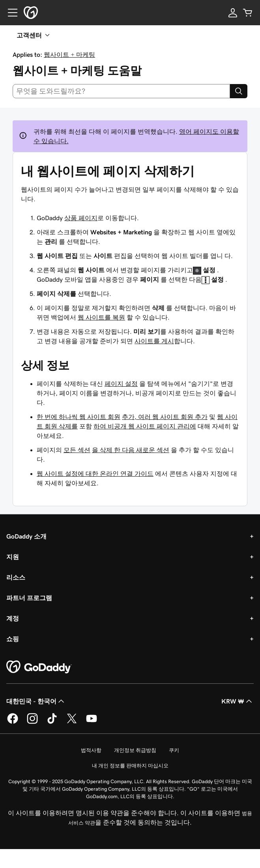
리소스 (16, 577)
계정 (13, 618)
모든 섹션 (77, 450)
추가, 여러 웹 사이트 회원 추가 (165, 417)
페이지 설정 (121, 383)
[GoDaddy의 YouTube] (92, 722)
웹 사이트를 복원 (101, 317)
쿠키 (174, 750)
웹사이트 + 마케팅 (69, 54)
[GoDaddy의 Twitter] (72, 722)
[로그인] (233, 13)
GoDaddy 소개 (26, 536)
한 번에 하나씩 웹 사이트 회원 (79, 417)
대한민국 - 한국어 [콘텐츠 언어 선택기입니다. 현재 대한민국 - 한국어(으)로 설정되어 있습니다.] (36, 701)
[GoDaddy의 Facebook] (13, 722)
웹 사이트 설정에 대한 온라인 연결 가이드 (95, 473)
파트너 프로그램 (29, 598)
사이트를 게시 (154, 341)
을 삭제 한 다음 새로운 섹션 (131, 450)
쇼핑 (13, 639)
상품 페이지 (81, 218)
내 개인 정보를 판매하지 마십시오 (130, 766)
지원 (13, 557)
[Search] (239, 91)
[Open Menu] (9, 13)
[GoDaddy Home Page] (39, 667)
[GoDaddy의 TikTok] (52, 722)
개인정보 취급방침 (135, 750)
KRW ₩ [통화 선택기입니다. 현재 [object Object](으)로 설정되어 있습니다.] (238, 701)
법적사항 (91, 750)
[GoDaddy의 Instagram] (32, 722)
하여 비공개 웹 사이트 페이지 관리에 (145, 426)
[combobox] (121, 91)
